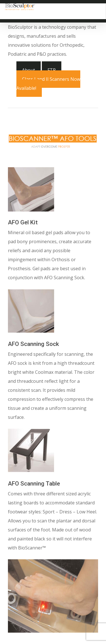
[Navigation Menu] (98, 7)
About (29, 70)
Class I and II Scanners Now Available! (48, 84)
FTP (52, 70)
